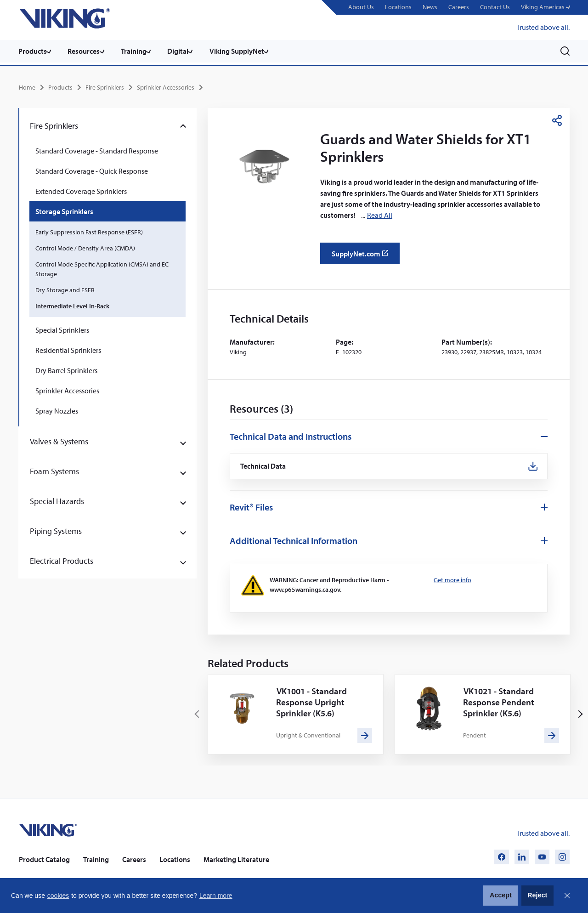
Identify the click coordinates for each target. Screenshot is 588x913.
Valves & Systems (59, 439)
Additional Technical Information (294, 540)
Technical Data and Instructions (291, 434)
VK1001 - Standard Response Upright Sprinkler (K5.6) (313, 701)
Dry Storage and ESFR (65, 288)
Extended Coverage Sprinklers (81, 189)
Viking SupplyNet (247, 51)
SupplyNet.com (363, 255)
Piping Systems (56, 529)
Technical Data (265, 465)
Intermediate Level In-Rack (72, 304)
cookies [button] (58, 896)
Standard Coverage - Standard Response (97, 149)
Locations (397, 7)
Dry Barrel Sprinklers (66, 369)
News (429, 7)
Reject (537, 895)
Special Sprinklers (62, 328)
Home (27, 85)
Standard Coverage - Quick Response (92, 169)
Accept (501, 895)
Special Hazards (57, 499)
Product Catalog (44, 859)
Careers (457, 7)
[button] (545, 8)
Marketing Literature (236, 859)
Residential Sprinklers (68, 348)
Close (567, 896)
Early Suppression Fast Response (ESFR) (89, 230)
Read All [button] (380, 213)
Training (139, 51)
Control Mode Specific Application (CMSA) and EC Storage (102, 267)
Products (33, 51)
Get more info (452, 579)
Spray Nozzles (57, 409)
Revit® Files (251, 507)
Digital (186, 51)
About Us (360, 7)
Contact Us (494, 7)
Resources (86, 51)
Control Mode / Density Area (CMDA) (85, 246)
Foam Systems (54, 469)
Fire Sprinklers (105, 85)
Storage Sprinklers (64, 210)
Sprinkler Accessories (166, 85)
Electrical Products (62, 559)
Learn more (216, 896)
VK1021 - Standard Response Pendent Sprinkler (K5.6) (500, 701)
